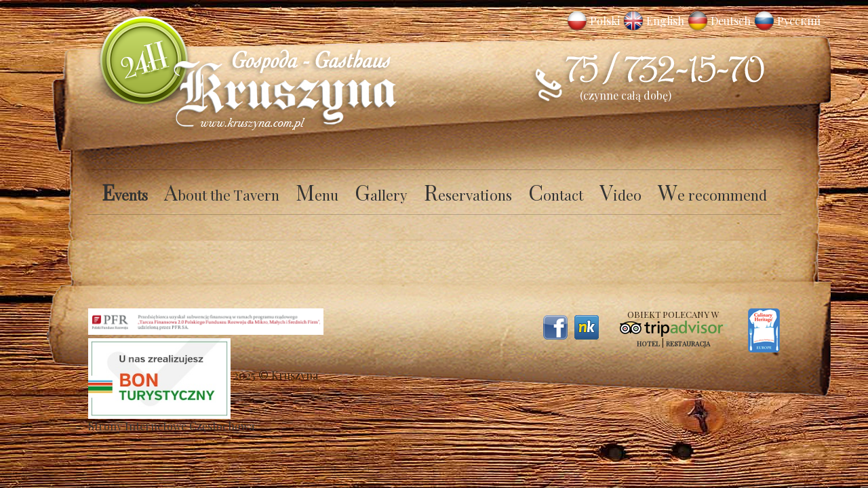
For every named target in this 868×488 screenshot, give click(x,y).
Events (125, 195)
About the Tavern (222, 195)
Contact (556, 195)
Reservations (468, 195)
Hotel (648, 344)
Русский (799, 21)
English (665, 21)
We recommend (712, 195)
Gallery (381, 195)
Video (620, 195)
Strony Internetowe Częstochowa (171, 426)
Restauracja (688, 344)
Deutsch (731, 21)
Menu (317, 195)
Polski (605, 21)
